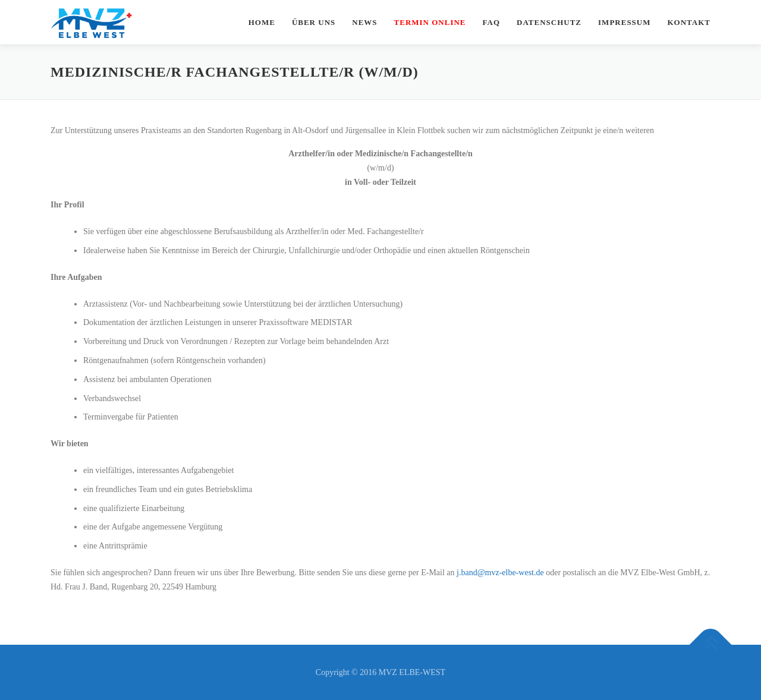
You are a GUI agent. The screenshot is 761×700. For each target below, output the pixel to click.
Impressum (624, 22)
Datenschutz (549, 22)
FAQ (491, 22)
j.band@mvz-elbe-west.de (500, 573)
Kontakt (689, 22)
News (364, 22)
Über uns (314, 22)
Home (262, 22)
